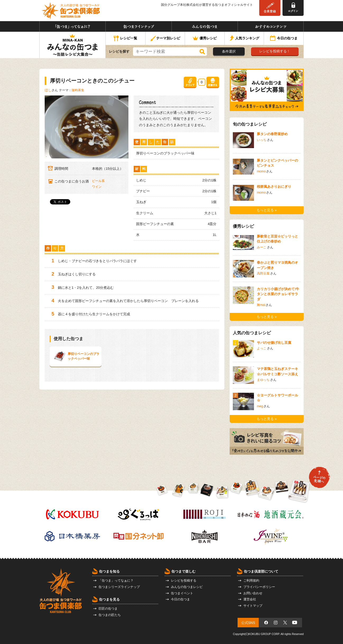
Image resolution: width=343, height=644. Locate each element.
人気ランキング (244, 38)
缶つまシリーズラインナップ (119, 587)
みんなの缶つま (205, 26)
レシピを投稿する (184, 581)
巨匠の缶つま (108, 609)
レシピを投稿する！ (275, 51)
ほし (48, 90)
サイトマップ (253, 606)
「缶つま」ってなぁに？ (73, 26)
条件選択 (229, 51)
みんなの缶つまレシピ (187, 587)
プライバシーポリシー (259, 587)
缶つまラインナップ (139, 26)
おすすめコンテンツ (271, 26)
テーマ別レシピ (165, 38)
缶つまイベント (182, 593)
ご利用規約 (251, 581)
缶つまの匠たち (110, 615)
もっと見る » (267, 210)
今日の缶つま (284, 39)
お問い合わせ (253, 593)
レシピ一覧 (125, 39)
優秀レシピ (205, 38)
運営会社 (250, 599)
